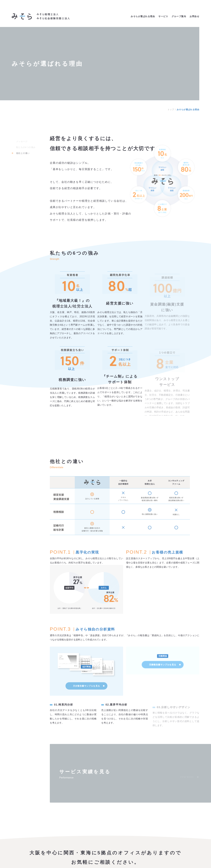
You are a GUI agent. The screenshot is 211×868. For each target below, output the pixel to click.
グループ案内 (179, 16)
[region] (125, 544)
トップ (171, 110)
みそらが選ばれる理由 (143, 16)
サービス (163, 16)
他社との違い (23, 151)
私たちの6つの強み (26, 145)
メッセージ (22, 139)
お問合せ (194, 16)
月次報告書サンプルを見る (89, 695)
